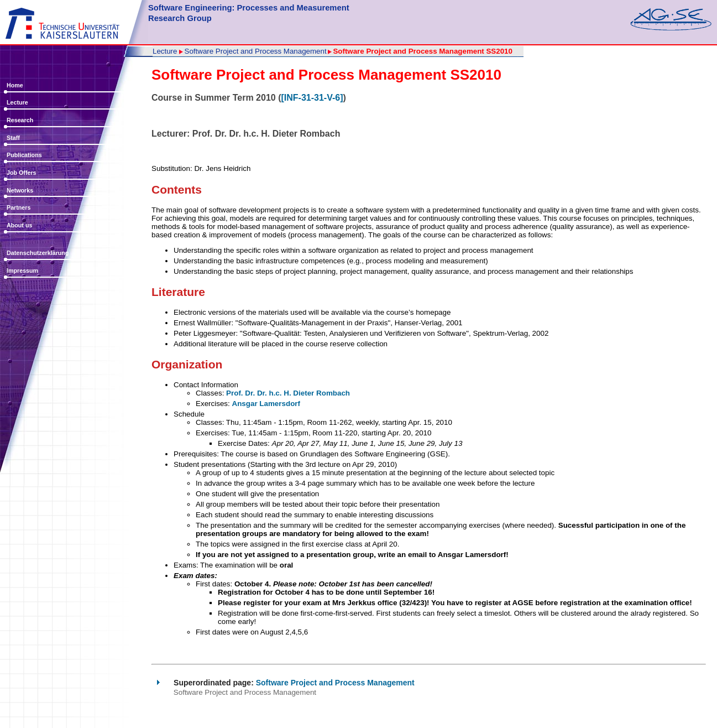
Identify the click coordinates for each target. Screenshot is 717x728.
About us (19, 225)
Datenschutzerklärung (38, 253)
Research (20, 120)
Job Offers (22, 173)
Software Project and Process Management (256, 52)
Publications (24, 155)
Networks (20, 190)
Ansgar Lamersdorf (266, 404)
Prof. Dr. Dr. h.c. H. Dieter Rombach (288, 393)
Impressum (22, 271)
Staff (13, 138)
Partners (19, 207)
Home (15, 85)
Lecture (17, 102)
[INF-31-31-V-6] (312, 98)
